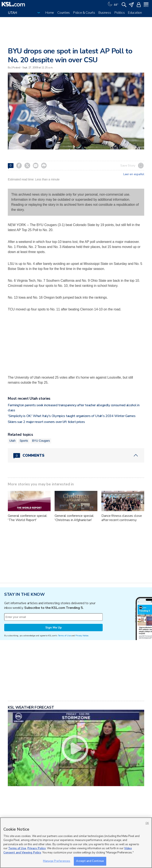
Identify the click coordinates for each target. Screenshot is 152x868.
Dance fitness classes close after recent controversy (122, 518)
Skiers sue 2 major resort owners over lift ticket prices (46, 422)
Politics (120, 13)
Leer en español (134, 174)
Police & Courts (84, 13)
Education (135, 13)
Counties (64, 13)
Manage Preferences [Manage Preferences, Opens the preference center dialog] (57, 861)
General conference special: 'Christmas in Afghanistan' (74, 518)
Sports (24, 441)
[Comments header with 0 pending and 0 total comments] (76, 455)
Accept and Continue (90, 861)
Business (105, 13)
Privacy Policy (37, 848)
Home (50, 13)
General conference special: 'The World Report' (28, 518)
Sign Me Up (54, 628)
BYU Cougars (41, 441)
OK (147, 823)
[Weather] (113, 4)
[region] (76, 843)
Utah (12, 441)
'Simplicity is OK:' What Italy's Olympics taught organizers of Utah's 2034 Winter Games (72, 416)
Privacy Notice (82, 636)
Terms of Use (64, 636)
